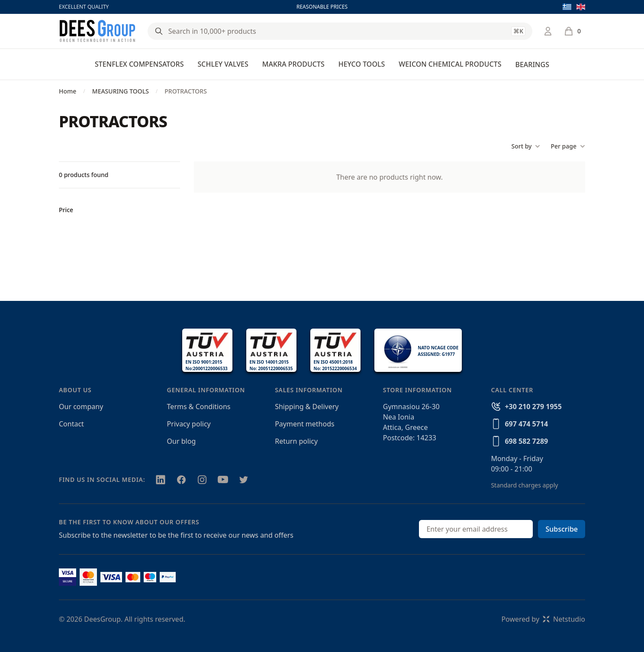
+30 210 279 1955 (533, 407)
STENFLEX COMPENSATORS (139, 64)
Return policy (296, 441)
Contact (71, 424)
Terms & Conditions (199, 407)
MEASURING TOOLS (121, 91)
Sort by (526, 146)
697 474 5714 (526, 424)
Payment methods (304, 424)
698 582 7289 (526, 441)
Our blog (182, 441)
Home (68, 91)
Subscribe (562, 529)
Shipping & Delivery (307, 407)
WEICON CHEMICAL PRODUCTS (450, 64)
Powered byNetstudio (543, 619)
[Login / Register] (548, 31)
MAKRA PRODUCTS (293, 64)
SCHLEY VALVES (223, 64)
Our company (81, 407)
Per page (568, 146)
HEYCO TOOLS (362, 64)
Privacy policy (189, 424)
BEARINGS (532, 65)
